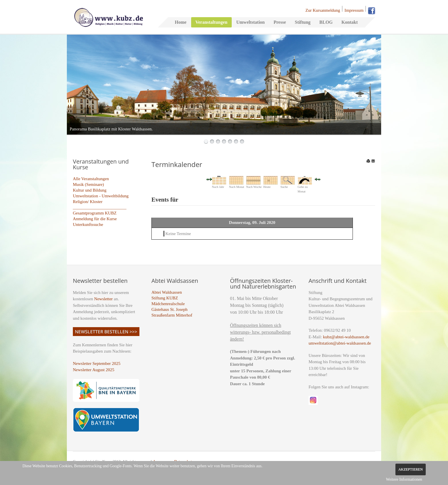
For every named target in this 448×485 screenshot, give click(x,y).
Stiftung (303, 22)
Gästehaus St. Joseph (169, 309)
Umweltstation (251, 22)
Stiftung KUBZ (165, 298)
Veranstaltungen (211, 22)
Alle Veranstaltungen (91, 179)
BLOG (326, 22)
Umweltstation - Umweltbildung (101, 196)
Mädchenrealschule (168, 304)
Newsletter (104, 299)
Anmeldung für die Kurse (95, 219)
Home (181, 22)
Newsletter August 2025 (94, 370)
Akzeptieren (410, 469)
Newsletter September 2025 (97, 363)
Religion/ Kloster (88, 202)
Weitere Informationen (404, 479)
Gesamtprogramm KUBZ (95, 213)
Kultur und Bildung (90, 190)
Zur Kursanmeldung (323, 10)
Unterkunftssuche (88, 224)
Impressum (354, 10)
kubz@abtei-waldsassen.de (346, 337)
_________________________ (100, 207)
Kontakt (350, 22)
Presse (280, 22)
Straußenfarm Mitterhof (172, 315)
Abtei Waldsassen (167, 292)
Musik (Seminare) (88, 184)
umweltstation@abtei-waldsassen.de (340, 343)
